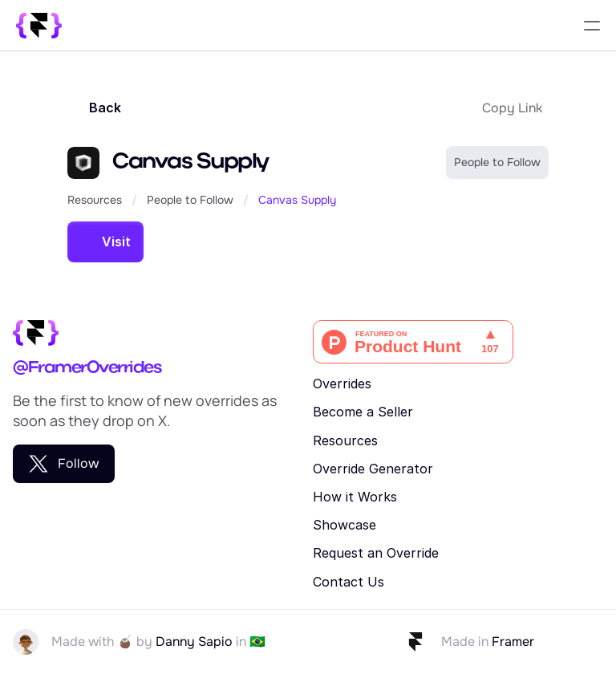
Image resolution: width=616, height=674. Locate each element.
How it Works (355, 497)
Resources (95, 200)
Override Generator (373, 469)
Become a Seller (363, 412)
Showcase (344, 525)
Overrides (342, 384)
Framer (513, 642)
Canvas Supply (297, 200)
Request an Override (376, 553)
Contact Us (349, 582)
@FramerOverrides (87, 368)
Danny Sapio (194, 642)
